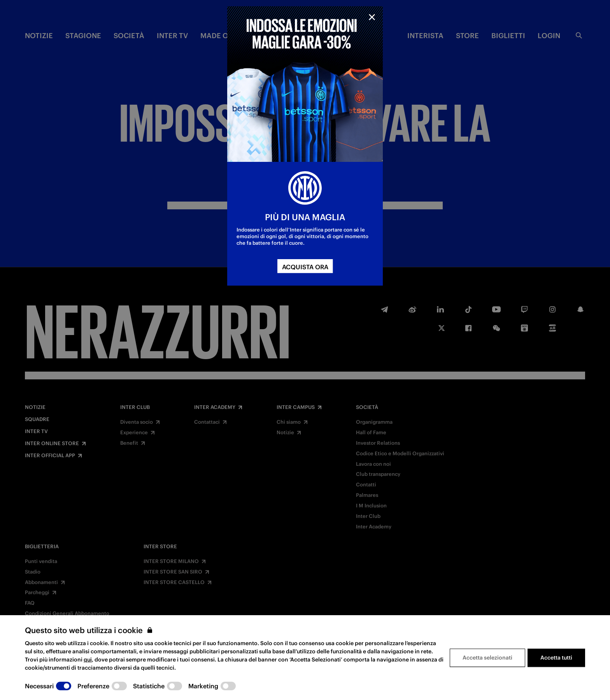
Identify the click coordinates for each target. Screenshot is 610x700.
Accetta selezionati (487, 658)
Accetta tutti (556, 658)
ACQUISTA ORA (305, 267)
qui (88, 660)
